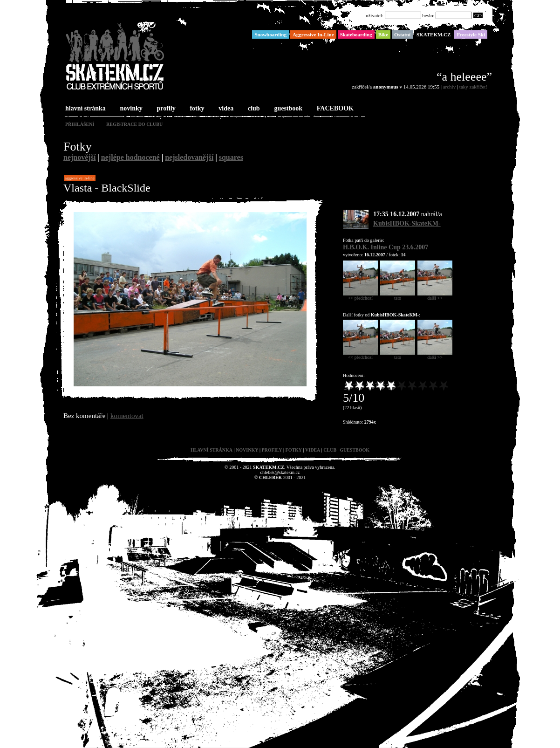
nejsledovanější (189, 157)
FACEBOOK (334, 109)
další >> (435, 296)
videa (225, 109)
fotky (196, 109)
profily (165, 109)
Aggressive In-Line (80, 178)
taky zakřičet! (473, 87)
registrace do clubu (134, 124)
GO (478, 15)
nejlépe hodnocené (130, 157)
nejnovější (79, 157)
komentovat (127, 416)
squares (231, 157)
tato (398, 296)
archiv (449, 87)
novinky (130, 109)
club (253, 109)
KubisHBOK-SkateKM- (407, 223)
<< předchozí (360, 296)
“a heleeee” (464, 77)
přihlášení (80, 124)
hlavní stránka (85, 109)
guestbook (287, 109)
